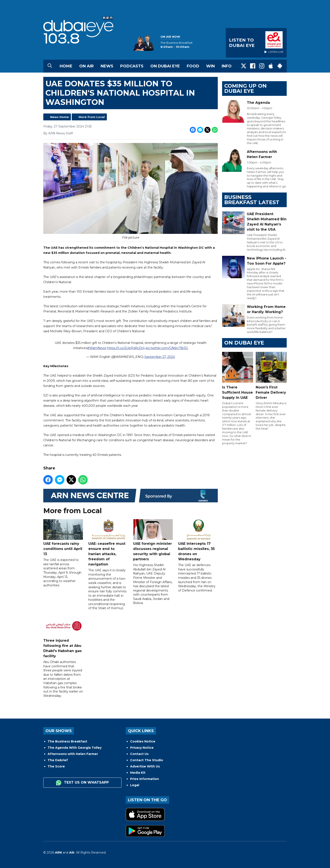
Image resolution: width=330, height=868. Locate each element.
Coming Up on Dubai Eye (245, 88)
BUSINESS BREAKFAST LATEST (252, 200)
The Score (56, 766)
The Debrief (58, 760)
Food (193, 66)
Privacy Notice (142, 748)
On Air (86, 66)
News (107, 66)
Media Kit (138, 773)
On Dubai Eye (165, 66)
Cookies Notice (143, 741)
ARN (58, 852)
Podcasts (132, 66)
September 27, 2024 (160, 357)
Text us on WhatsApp (82, 783)
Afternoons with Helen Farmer (73, 754)
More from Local (92, 117)
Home (66, 66)
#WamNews (97, 348)
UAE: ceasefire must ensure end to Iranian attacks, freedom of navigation (108, 543)
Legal (135, 785)
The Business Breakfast (67, 741)
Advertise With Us (145, 766)
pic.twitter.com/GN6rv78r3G (167, 348)
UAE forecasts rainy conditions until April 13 (63, 538)
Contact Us (139, 754)
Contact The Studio (147, 760)
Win (210, 66)
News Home (59, 117)
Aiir (72, 852)
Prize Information (145, 779)
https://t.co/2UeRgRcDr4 (126, 348)
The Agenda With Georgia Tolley (75, 748)
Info (227, 66)
